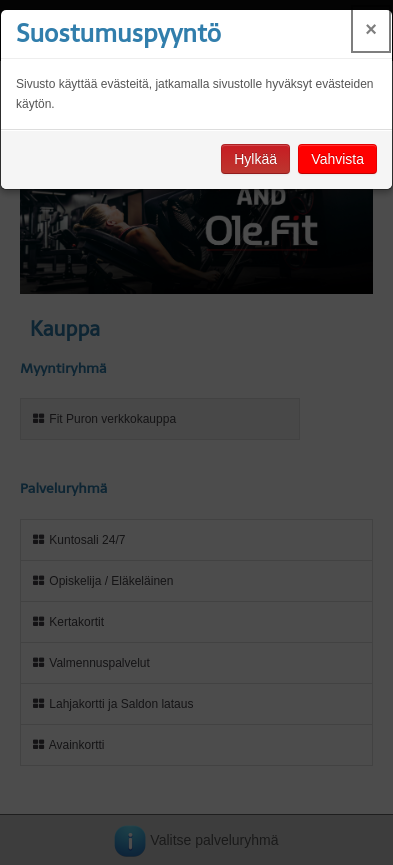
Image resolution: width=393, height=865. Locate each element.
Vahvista (337, 159)
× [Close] (371, 29)
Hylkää (255, 159)
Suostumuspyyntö (118, 33)
